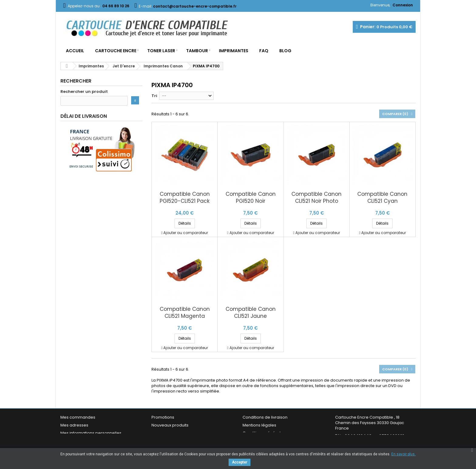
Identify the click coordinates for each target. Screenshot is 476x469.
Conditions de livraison (265, 417)
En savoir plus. (403, 454)
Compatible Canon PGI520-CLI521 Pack (185, 198)
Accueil (75, 51)
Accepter (240, 462)
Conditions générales (264, 433)
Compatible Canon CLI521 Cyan (382, 198)
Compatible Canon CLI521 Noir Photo (316, 198)
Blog (285, 51)
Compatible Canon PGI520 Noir (251, 198)
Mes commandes (78, 417)
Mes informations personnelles (91, 433)
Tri (154, 96)
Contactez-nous (168, 441)
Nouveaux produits (170, 425)
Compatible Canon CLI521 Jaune (251, 313)
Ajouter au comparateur (186, 233)
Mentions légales (259, 425)
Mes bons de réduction (83, 441)
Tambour (197, 51)
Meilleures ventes (169, 433)
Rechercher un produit (84, 92)
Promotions (163, 417)
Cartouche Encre (116, 51)
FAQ (264, 51)
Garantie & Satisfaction (265, 441)
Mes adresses (74, 425)
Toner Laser (161, 51)
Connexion (403, 5)
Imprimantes (234, 51)
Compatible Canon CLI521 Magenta (185, 313)
